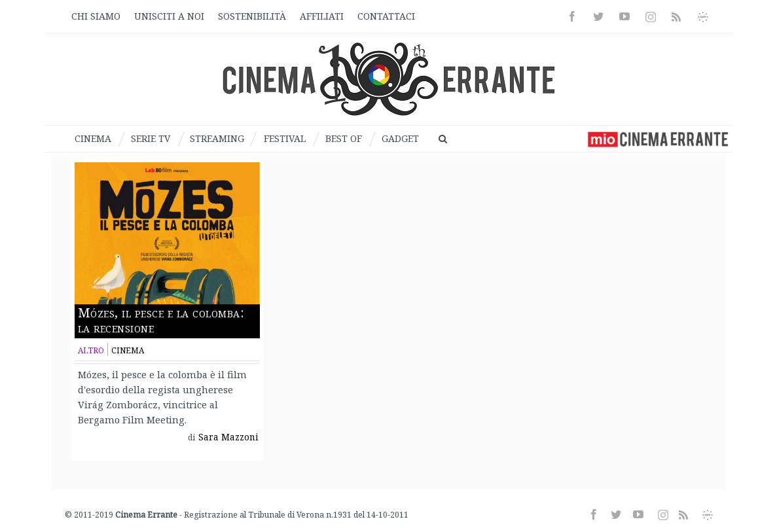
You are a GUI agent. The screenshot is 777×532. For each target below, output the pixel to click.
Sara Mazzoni (228, 437)
